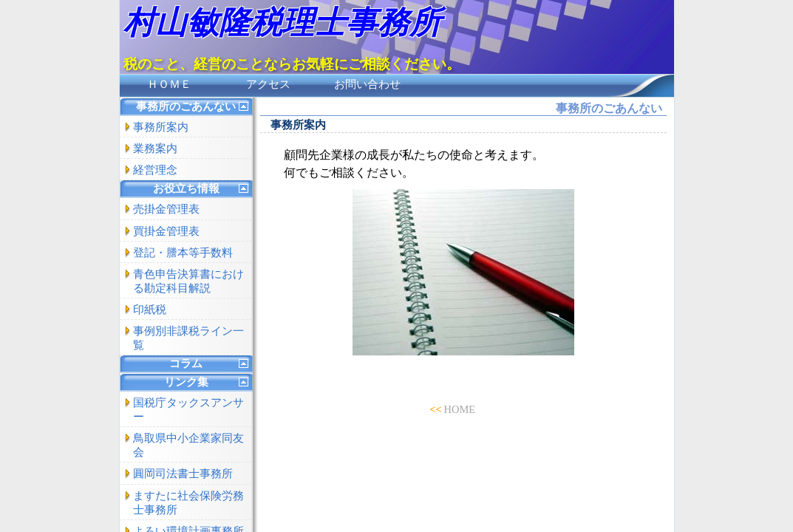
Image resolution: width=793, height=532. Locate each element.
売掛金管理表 (166, 209)
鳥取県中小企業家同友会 (188, 445)
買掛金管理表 (166, 231)
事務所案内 (161, 127)
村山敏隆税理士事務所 (282, 23)
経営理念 (155, 170)
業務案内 (155, 149)
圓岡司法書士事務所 (183, 474)
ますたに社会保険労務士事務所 (188, 503)
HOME (460, 409)
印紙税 (150, 310)
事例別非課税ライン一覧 (188, 338)
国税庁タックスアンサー (188, 410)
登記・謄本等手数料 (183, 253)
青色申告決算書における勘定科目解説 (188, 281)
